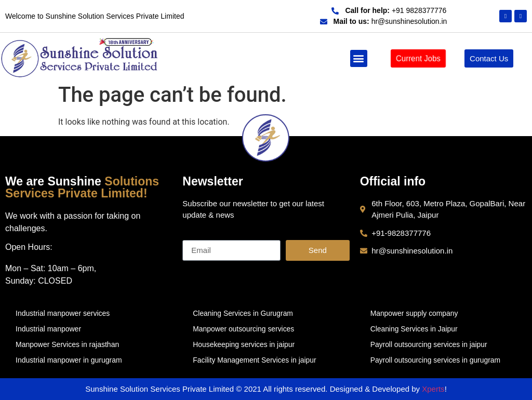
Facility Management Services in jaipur (255, 360)
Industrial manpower (48, 329)
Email (193, 236)
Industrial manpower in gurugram (69, 360)
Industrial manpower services (63, 313)
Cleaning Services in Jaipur (415, 329)
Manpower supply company (415, 313)
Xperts (433, 389)
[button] (359, 58)
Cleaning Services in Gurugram (243, 313)
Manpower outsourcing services (244, 329)
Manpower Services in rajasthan (67, 344)
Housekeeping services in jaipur (244, 344)
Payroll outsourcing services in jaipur (429, 344)
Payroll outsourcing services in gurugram (436, 360)
